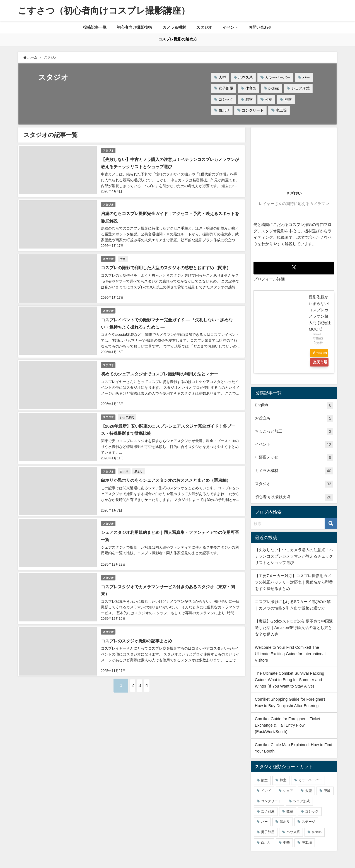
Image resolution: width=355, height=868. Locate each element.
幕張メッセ (296, 458)
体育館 (251, 89)
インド (266, 791)
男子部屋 (268, 832)
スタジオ (204, 27)
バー (306, 77)
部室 (264, 780)
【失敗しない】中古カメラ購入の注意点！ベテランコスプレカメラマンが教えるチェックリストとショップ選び (294, 556)
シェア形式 (300, 89)
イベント (230, 27)
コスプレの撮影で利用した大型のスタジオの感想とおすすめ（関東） (169, 263)
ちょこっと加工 (294, 432)
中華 (286, 843)
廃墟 (288, 99)
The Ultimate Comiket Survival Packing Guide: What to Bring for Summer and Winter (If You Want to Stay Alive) (290, 680)
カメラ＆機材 (174, 27)
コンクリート (253, 110)
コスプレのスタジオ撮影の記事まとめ (138, 624)
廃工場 (281, 110)
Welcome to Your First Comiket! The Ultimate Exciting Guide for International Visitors (290, 654)
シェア (288, 791)
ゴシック (226, 99)
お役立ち (294, 419)
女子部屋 (226, 89)
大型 (222, 77)
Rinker (319, 338)
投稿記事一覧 (95, 27)
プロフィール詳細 (269, 279)
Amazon (322, 353)
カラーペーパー (278, 77)
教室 (249, 99)
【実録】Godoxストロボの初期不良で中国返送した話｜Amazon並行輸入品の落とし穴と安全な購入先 (294, 628)
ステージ (308, 822)
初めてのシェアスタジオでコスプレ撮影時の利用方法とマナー (163, 366)
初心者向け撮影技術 (134, 27)
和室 (269, 99)
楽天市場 (319, 364)
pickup (274, 89)
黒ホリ (140, 460)
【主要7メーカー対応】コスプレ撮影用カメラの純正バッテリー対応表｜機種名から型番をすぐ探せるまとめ (294, 582)
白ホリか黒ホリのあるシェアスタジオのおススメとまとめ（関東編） (169, 469)
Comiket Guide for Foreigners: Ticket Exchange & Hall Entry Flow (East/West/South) (288, 725)
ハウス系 (245, 77)
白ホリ (224, 110)
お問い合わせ (260, 27)
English (294, 406)
